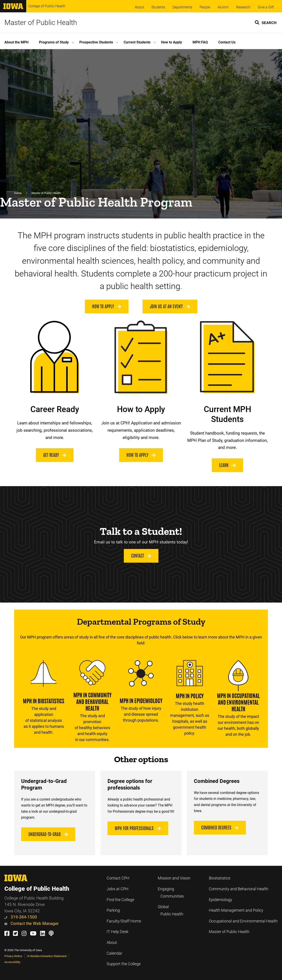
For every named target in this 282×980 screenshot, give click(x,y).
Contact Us (227, 42)
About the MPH (16, 42)
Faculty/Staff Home (124, 921)
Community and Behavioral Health (239, 889)
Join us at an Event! (170, 306)
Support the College (124, 964)
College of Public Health (47, 6)
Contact (141, 556)
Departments (182, 7)
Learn (227, 465)
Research (243, 7)
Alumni (223, 7)
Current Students (137, 42)
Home (18, 193)
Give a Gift (266, 7)
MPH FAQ (200, 42)
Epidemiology (221, 900)
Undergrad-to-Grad (48, 834)
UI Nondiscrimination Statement (47, 956)
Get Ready (55, 455)
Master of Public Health (41, 22)
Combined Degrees (220, 828)
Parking (113, 910)
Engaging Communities (171, 893)
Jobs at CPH (118, 889)
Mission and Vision (174, 878)
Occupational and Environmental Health (243, 921)
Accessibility (12, 962)
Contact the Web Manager (32, 923)
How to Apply (172, 42)
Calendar (114, 953)
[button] (266, 22)
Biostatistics (220, 878)
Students (158, 7)
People (205, 7)
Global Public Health (171, 910)
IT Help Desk (118, 932)
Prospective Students (96, 42)
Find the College (120, 900)
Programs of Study (54, 42)
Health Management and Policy (236, 910)
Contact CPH (118, 878)
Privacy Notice (13, 956)
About (139, 7)
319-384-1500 (21, 917)
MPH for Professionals (138, 828)
